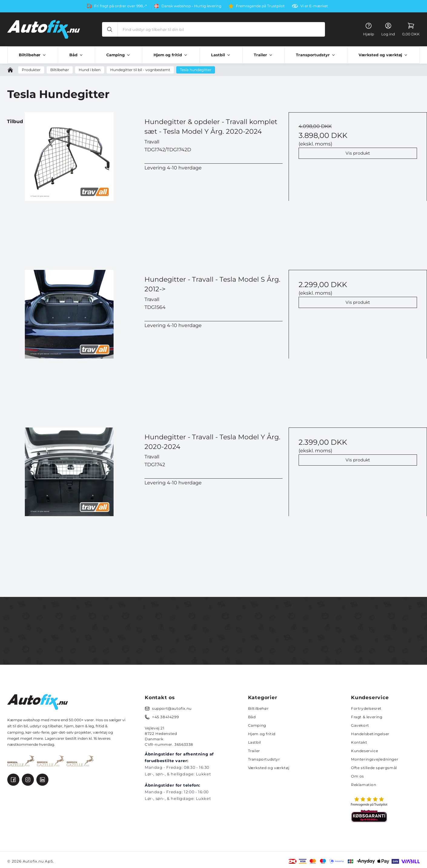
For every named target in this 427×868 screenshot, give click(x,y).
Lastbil (255, 742)
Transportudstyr (264, 759)
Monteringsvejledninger (375, 759)
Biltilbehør (258, 708)
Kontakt (359, 742)
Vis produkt (358, 153)
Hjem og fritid (262, 734)
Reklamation (364, 785)
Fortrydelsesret (366, 708)
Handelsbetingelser (370, 734)
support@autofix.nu (172, 708)
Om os (357, 776)
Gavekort (360, 725)
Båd (252, 717)
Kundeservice (364, 751)
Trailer (254, 751)
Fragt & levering (367, 717)
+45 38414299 (165, 717)
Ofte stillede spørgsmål (374, 768)
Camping (257, 725)
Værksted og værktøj (269, 768)
